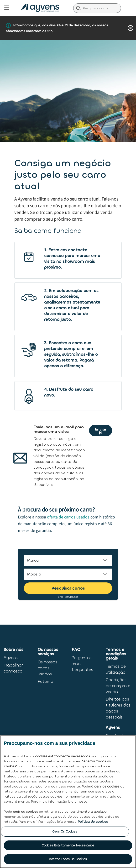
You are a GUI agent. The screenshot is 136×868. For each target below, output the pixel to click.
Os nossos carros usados (47, 668)
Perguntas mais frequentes (82, 664)
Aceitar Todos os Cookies (68, 859)
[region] (68, 802)
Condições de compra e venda (118, 686)
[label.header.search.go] (78, 8)
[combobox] (97, 8)
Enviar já (101, 431)
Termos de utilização (116, 669)
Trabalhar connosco (13, 668)
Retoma (45, 681)
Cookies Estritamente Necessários (68, 845)
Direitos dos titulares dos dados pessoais (118, 708)
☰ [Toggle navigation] (7, 8)
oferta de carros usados (68, 517)
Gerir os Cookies (65, 831)
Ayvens (11, 658)
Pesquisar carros (68, 588)
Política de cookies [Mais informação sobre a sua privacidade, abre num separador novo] (93, 822)
